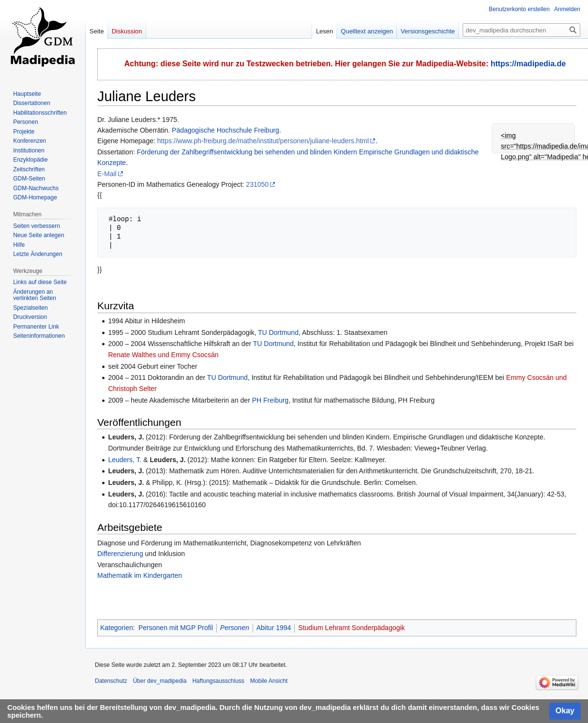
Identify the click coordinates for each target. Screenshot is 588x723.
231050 (257, 184)
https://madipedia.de (528, 64)
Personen (235, 628)
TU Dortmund (278, 332)
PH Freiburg (270, 400)
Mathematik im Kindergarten (140, 575)
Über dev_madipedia (160, 681)
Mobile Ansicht (269, 681)
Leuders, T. (125, 460)
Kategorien (117, 628)
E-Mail (107, 174)
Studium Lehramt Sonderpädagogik (351, 628)
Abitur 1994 (274, 628)
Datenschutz (111, 681)
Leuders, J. (126, 437)
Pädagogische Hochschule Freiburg (226, 130)
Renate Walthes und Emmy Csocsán (164, 355)
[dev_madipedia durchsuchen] (521, 30)
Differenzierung (120, 554)
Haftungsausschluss (218, 681)
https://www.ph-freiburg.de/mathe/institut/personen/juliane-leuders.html (263, 141)
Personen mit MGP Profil (176, 628)
